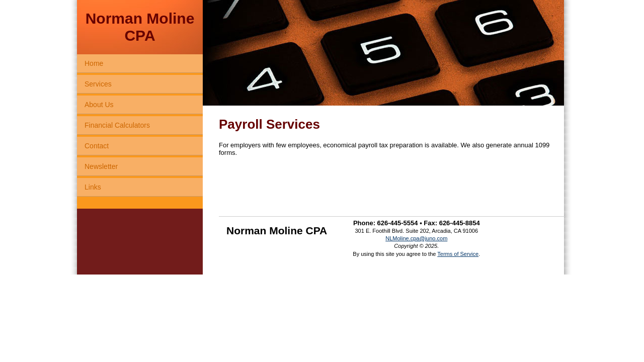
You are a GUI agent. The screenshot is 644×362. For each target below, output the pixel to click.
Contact (97, 146)
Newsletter (101, 166)
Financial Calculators (117, 125)
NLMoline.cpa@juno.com (416, 238)
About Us (99, 105)
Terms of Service (458, 254)
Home (94, 63)
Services (98, 84)
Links (93, 187)
